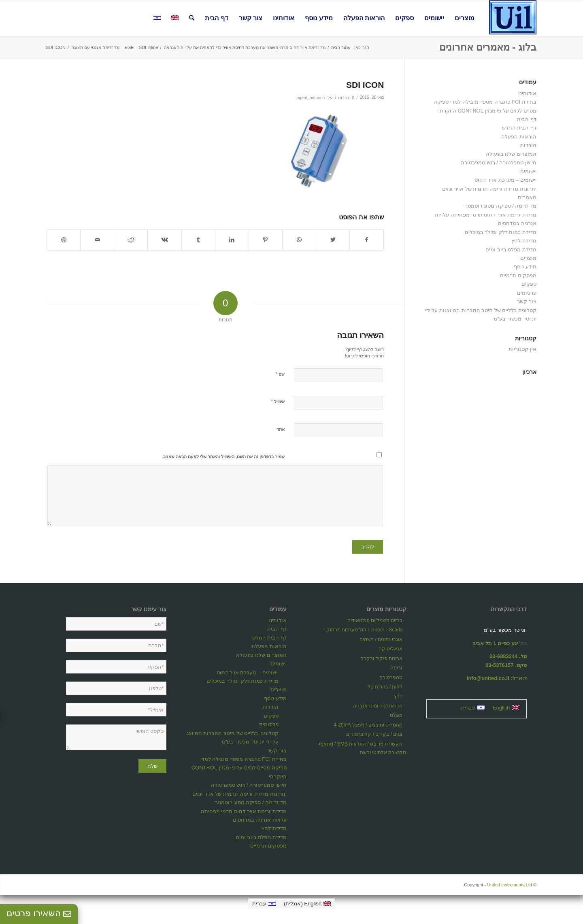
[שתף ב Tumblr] (198, 240)
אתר (281, 429)
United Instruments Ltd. (497, 885)
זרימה (396, 668)
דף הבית (527, 119)
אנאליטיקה (390, 649)
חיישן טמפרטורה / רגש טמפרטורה (499, 162)
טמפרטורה (391, 678)
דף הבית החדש (519, 128)
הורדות (528, 145)
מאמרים (527, 197)
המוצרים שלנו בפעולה (511, 154)
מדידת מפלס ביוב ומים (511, 250)
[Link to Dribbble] (64, 240)
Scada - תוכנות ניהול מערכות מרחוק (365, 630)
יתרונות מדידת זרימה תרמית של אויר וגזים (489, 189)
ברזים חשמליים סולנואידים (375, 620)
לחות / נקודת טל (385, 687)
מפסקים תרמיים (518, 275)
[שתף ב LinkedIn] (232, 240)
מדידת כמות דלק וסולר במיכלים (501, 232)
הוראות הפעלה (519, 137)
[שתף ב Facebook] (367, 240)
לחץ (398, 696)
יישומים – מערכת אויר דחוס (505, 180)
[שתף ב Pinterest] (266, 240)
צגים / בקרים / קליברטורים (374, 734)
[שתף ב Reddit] (131, 240)
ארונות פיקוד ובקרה (382, 658)
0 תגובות (346, 98)
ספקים (529, 284)
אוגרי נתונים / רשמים (381, 639)
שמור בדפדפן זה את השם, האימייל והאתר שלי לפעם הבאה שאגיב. (223, 457)
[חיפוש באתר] (192, 18)
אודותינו (527, 93)
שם (280, 374)
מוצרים (528, 258)
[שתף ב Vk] (164, 240)
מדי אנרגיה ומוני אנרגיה (378, 706)
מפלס (396, 715)
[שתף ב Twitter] (333, 240)
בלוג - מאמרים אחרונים (488, 47)
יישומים (528, 171)
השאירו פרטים (39, 913)
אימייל (278, 401)
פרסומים (527, 293)
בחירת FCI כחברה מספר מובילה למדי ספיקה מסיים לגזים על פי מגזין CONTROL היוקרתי (239, 768)
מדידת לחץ (524, 241)
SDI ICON (365, 85)
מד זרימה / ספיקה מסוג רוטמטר (501, 206)
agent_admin (309, 98)
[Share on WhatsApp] (299, 240)
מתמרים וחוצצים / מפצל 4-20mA (368, 725)
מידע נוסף (525, 267)
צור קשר (527, 301)
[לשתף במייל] (97, 240)
